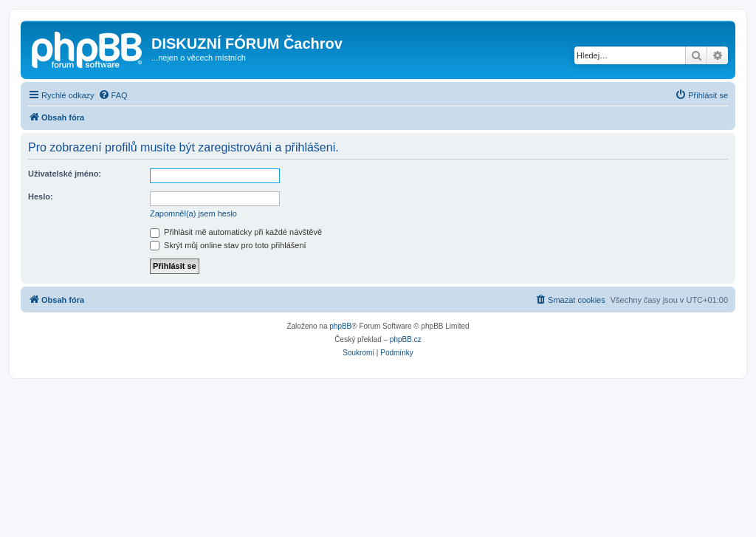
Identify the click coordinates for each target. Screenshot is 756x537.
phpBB (340, 326)
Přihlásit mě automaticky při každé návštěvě (236, 232)
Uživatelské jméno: (65, 174)
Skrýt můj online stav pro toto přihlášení (228, 245)
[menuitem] (113, 95)
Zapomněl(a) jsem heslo (193, 213)
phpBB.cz (406, 339)
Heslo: (41, 196)
